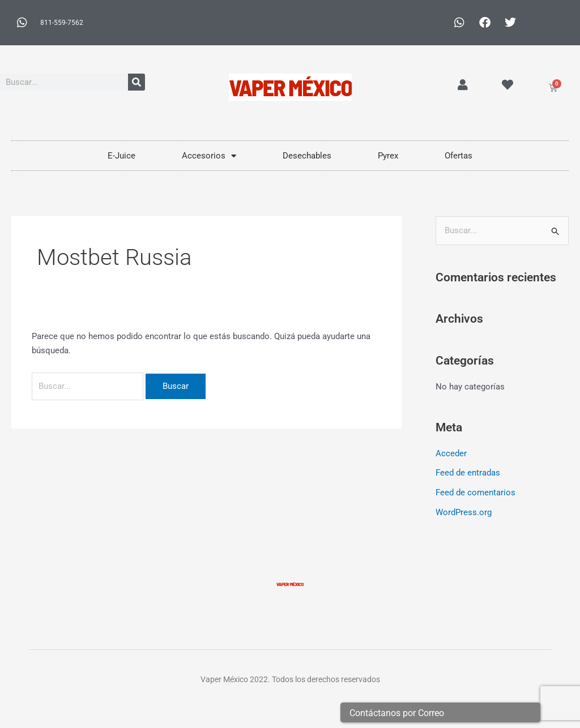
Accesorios (209, 156)
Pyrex (388, 156)
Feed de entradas (468, 473)
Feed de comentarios (475, 492)
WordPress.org (464, 511)
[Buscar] (137, 82)
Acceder (451, 453)
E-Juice (121, 156)
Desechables (307, 156)
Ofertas (459, 156)
